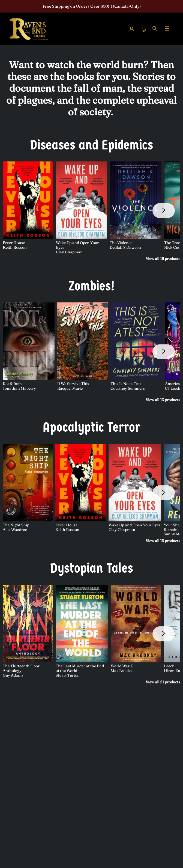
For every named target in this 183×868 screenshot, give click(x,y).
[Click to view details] (28, 200)
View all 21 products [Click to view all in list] (163, 682)
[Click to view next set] (164, 211)
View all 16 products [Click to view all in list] (163, 259)
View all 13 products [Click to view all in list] (163, 400)
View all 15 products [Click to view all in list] (163, 541)
